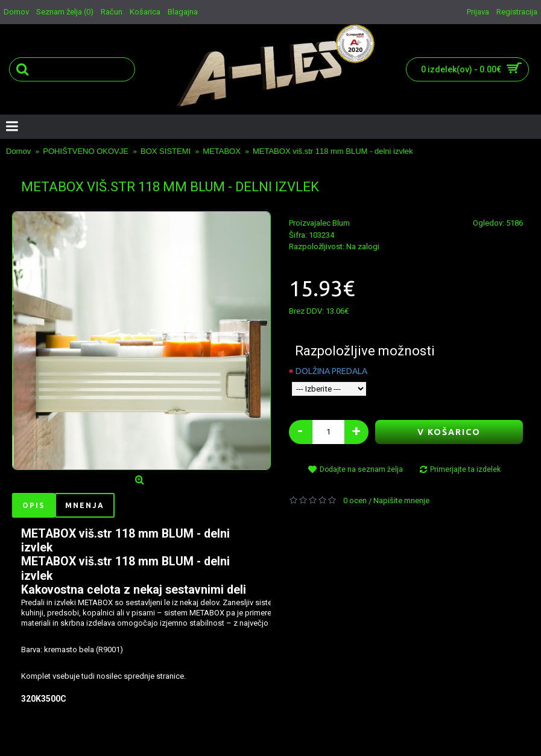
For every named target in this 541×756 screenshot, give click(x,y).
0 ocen (355, 500)
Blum (341, 223)
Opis (33, 505)
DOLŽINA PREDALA (331, 371)
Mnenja (85, 505)
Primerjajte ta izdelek (465, 469)
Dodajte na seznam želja (361, 469)
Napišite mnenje (401, 500)
